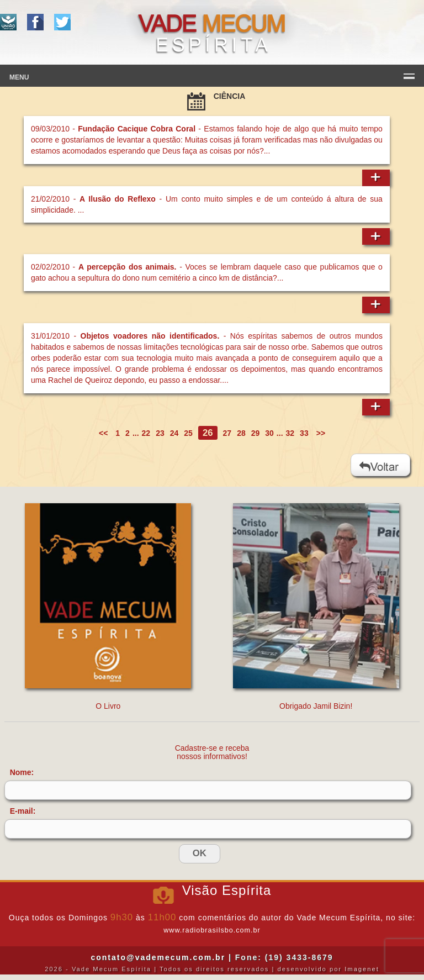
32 (290, 433)
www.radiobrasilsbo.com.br (212, 930)
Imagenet (362, 969)
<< (104, 433)
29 (256, 433)
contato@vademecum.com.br (158, 957)
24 (174, 433)
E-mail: (23, 811)
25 (188, 433)
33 (304, 433)
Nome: (22, 772)
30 (269, 433)
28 (241, 433)
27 (227, 433)
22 (146, 433)
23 (160, 433)
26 (208, 433)
